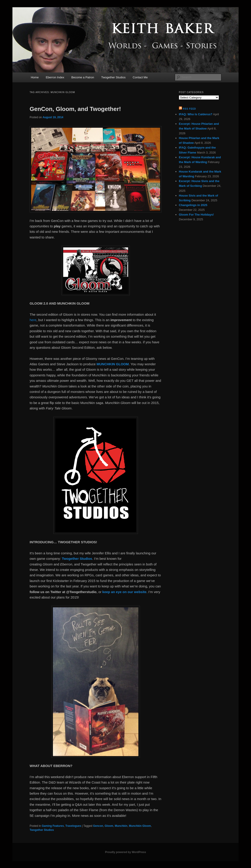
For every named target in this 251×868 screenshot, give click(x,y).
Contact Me (140, 77)
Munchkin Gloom (140, 826)
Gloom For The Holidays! (196, 215)
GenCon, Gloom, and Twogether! (75, 109)
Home (35, 77)
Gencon (98, 826)
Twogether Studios (114, 77)
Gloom (109, 826)
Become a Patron (83, 77)
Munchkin (121, 826)
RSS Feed (189, 109)
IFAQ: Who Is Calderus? (196, 114)
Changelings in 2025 (193, 205)
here (33, 320)
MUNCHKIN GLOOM (113, 364)
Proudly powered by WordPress (125, 852)
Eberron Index (55, 77)
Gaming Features (53, 826)
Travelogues (73, 826)
